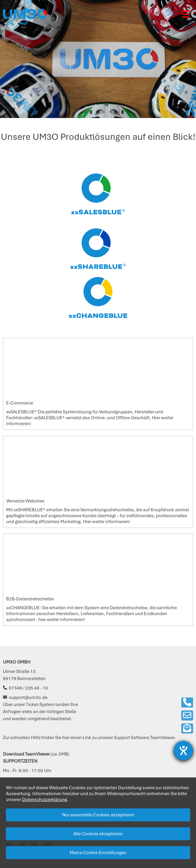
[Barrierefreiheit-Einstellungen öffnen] (183, 751)
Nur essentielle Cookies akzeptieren (98, 815)
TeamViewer (162, 738)
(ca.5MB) (36, 754)
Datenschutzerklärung (45, 800)
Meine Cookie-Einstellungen (98, 853)
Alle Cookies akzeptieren (98, 834)
